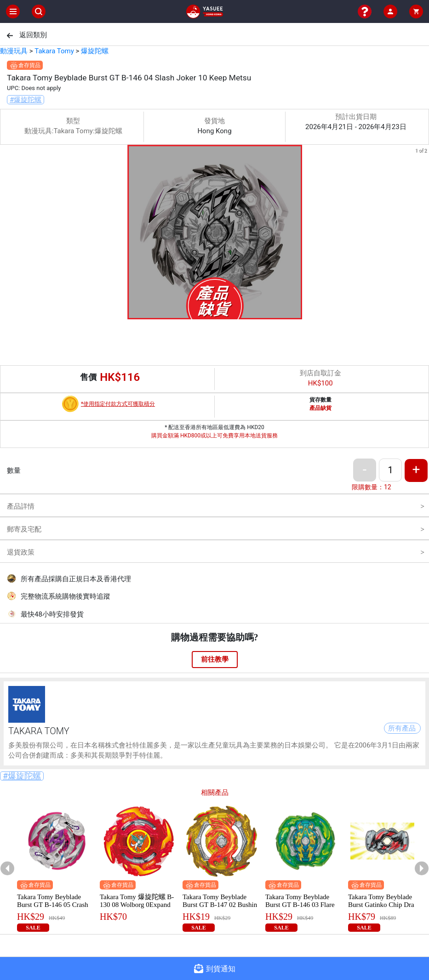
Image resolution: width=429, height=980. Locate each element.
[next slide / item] (423, 234)
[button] (209, 313)
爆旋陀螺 (95, 51)
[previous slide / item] (6, 234)
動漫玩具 (14, 51)
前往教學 (215, 659)
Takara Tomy (54, 51)
